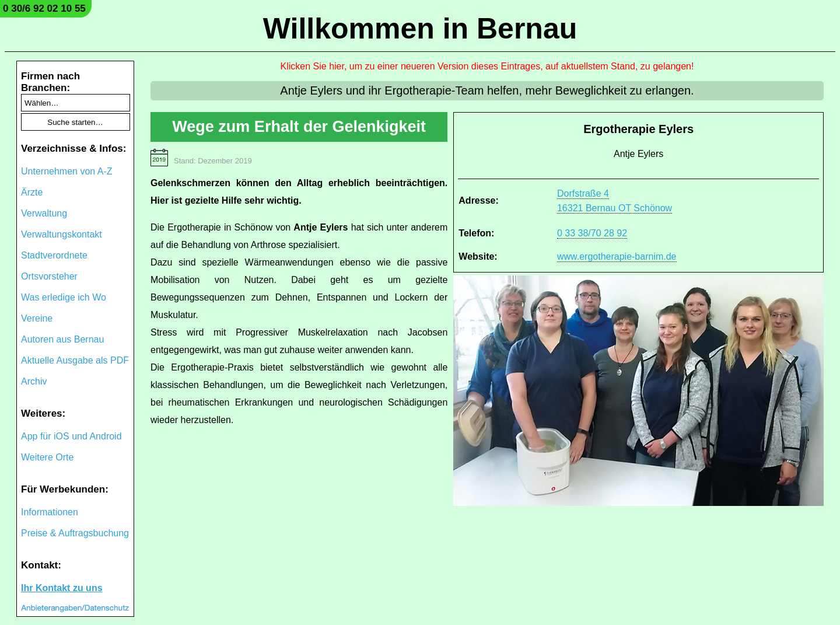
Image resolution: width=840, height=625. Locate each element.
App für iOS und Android (71, 436)
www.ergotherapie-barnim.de (617, 256)
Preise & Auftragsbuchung (75, 533)
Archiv (34, 381)
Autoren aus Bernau (62, 339)
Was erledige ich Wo (64, 297)
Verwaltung (44, 213)
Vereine (37, 318)
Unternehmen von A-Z (67, 171)
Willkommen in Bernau (420, 29)
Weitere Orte (47, 457)
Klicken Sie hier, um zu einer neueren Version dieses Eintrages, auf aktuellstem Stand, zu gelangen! (487, 66)
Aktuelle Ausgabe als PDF (75, 360)
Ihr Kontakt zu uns (62, 588)
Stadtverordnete (54, 255)
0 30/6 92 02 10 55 (44, 8)
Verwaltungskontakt (62, 234)
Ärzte (32, 192)
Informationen (50, 512)
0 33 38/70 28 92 (592, 233)
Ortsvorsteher (49, 276)
